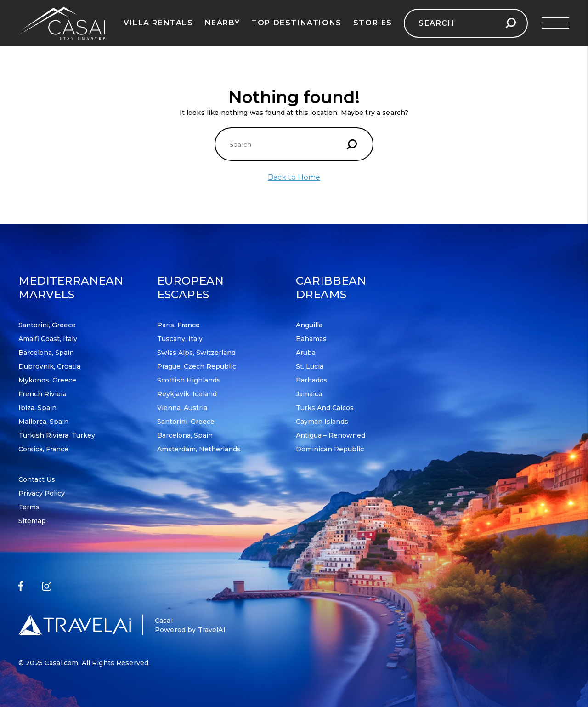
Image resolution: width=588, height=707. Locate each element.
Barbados (312, 380)
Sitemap (32, 521)
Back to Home (294, 177)
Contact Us (37, 479)
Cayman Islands (322, 422)
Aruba (306, 353)
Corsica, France (43, 449)
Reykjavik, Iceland (187, 394)
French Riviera (42, 394)
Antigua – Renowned (331, 435)
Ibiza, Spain (37, 408)
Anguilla (309, 325)
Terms (29, 507)
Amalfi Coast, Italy (48, 339)
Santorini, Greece (47, 325)
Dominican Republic (330, 449)
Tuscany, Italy (180, 339)
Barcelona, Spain (46, 353)
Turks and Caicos (325, 408)
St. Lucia (310, 366)
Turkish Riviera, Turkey (57, 435)
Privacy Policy (42, 493)
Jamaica (309, 394)
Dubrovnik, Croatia (49, 366)
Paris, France (178, 325)
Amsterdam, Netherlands (199, 449)
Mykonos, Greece (47, 380)
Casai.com (61, 663)
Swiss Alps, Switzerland (196, 353)
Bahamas (311, 339)
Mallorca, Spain (43, 422)
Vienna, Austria (182, 408)
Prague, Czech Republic (197, 366)
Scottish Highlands (189, 380)
